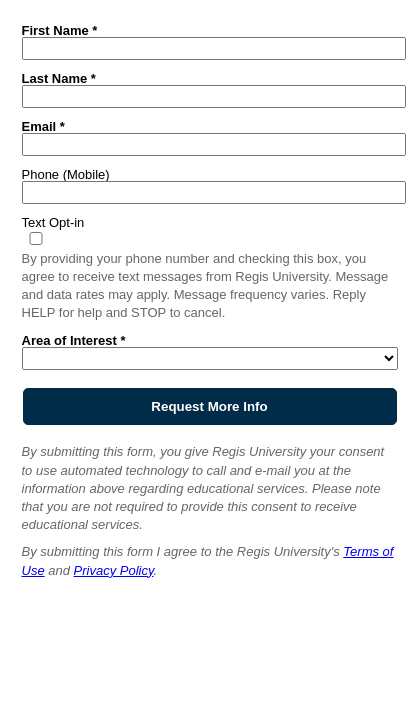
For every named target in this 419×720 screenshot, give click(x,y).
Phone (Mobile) (66, 174)
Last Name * (59, 78)
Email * (43, 126)
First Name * (60, 30)
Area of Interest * (74, 340)
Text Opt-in (53, 222)
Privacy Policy (114, 570)
